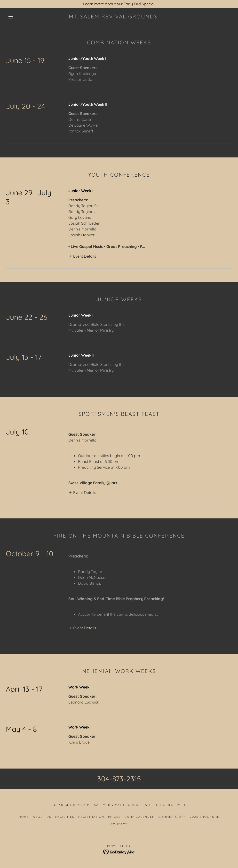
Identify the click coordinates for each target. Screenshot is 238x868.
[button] (11, 16)
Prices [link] (114, 817)
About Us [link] (42, 817)
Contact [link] (119, 824)
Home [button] (24, 817)
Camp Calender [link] (140, 817)
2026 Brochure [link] (205, 817)
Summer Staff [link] (172, 817)
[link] (113, 17)
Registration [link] (91, 817)
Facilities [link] (65, 817)
